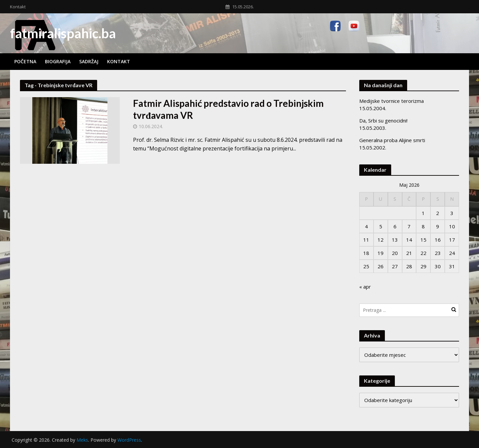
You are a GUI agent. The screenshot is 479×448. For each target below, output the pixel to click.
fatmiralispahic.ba (63, 33)
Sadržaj (89, 61)
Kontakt (18, 7)
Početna (25, 61)
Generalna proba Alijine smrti (392, 140)
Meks (82, 440)
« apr (365, 287)
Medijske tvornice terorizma (392, 101)
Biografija (58, 61)
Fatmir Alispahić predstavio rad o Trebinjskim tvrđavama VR (228, 109)
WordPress (129, 440)
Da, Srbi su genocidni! (383, 120)
